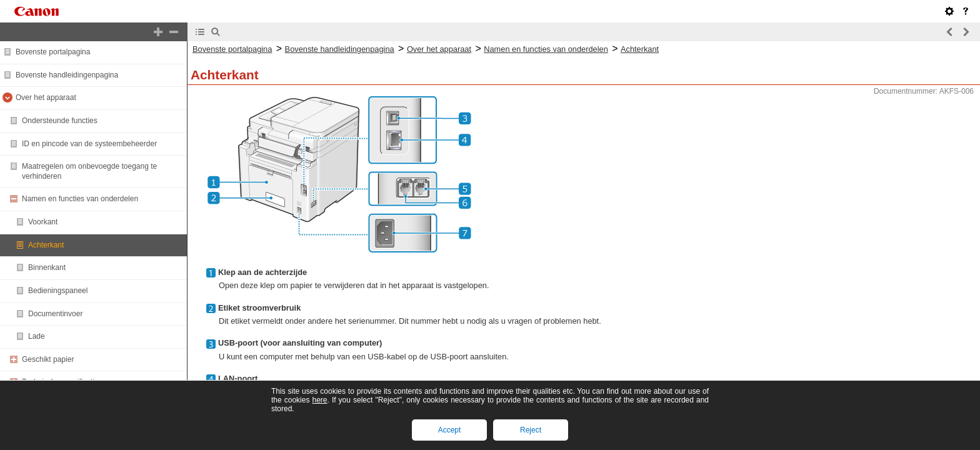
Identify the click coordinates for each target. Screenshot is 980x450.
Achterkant (46, 245)
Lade (37, 336)
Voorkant (43, 222)
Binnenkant (47, 267)
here (319, 400)
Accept (450, 430)
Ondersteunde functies (60, 121)
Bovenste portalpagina (53, 52)
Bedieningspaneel (58, 291)
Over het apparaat (46, 97)
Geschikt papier (48, 359)
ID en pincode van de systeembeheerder (89, 144)
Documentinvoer (55, 314)
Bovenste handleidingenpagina (67, 75)
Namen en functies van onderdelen (80, 199)
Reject (531, 430)
